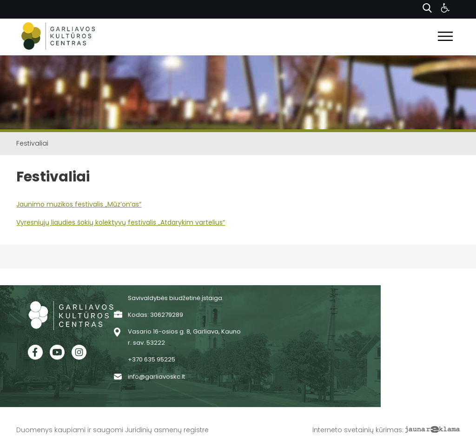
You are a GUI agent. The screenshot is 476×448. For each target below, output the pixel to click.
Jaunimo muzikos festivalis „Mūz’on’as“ (79, 204)
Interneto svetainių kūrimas (357, 430)
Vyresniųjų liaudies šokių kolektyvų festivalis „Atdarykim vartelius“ (121, 222)
